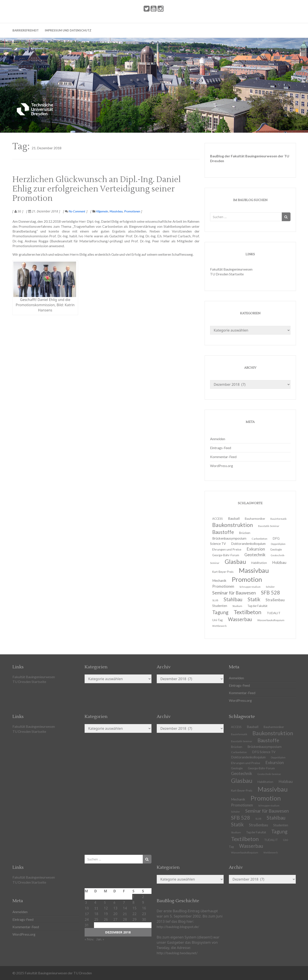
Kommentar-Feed (223, 457)
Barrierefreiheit (26, 30)
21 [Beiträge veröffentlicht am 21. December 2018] (125, 914)
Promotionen (132, 211)
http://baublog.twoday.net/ (177, 953)
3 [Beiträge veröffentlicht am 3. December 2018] (86, 902)
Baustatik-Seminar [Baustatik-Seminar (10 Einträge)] (269, 526)
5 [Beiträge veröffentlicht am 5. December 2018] (105, 902)
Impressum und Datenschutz (68, 30)
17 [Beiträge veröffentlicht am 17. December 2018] (87, 914)
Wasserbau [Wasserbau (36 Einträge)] (240, 619)
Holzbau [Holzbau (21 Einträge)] (279, 562)
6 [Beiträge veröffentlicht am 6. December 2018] (114, 902)
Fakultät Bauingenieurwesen (231, 269)
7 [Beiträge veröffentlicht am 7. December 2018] (124, 902)
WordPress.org (222, 466)
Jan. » (100, 939)
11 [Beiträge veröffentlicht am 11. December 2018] (96, 908)
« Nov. (89, 939)
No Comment (75, 211)
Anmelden (218, 439)
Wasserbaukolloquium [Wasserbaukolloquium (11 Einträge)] (271, 620)
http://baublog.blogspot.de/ (178, 927)
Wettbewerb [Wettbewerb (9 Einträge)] (219, 626)
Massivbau (116, 211)
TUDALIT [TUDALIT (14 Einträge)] (271, 840)
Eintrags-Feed (221, 448)
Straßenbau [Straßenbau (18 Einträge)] (275, 600)
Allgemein (102, 211)
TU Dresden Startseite (227, 274)
